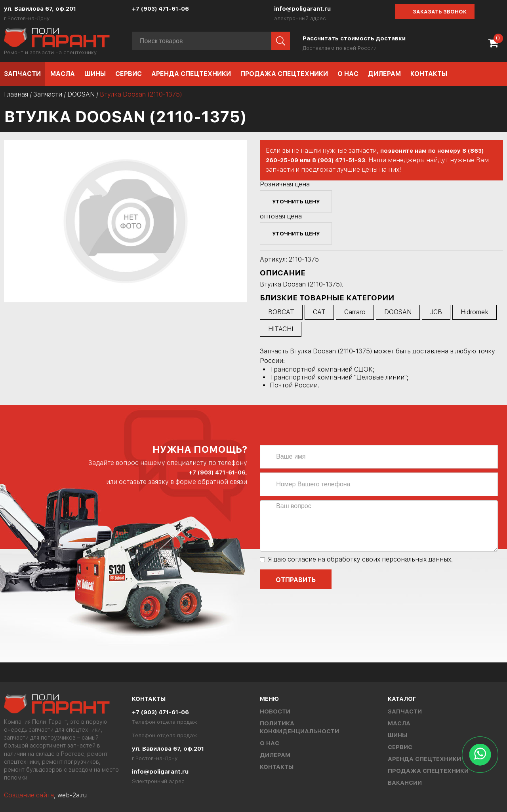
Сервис (129, 74)
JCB (436, 312)
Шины (95, 74)
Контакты (429, 74)
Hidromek (475, 312)
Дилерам (384, 74)
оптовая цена (281, 216)
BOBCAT (281, 312)
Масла (63, 74)
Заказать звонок (440, 12)
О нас (348, 74)
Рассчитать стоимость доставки (354, 38)
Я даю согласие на (356, 559)
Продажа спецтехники (284, 74)
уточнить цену (296, 201)
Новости (275, 711)
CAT (319, 312)
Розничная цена (285, 184)
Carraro (355, 312)
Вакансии (405, 783)
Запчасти (22, 74)
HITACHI (281, 329)
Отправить (296, 580)
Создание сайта (29, 795)
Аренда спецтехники (191, 74)
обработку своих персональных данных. (390, 559)
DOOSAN (81, 94)
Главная (16, 94)
